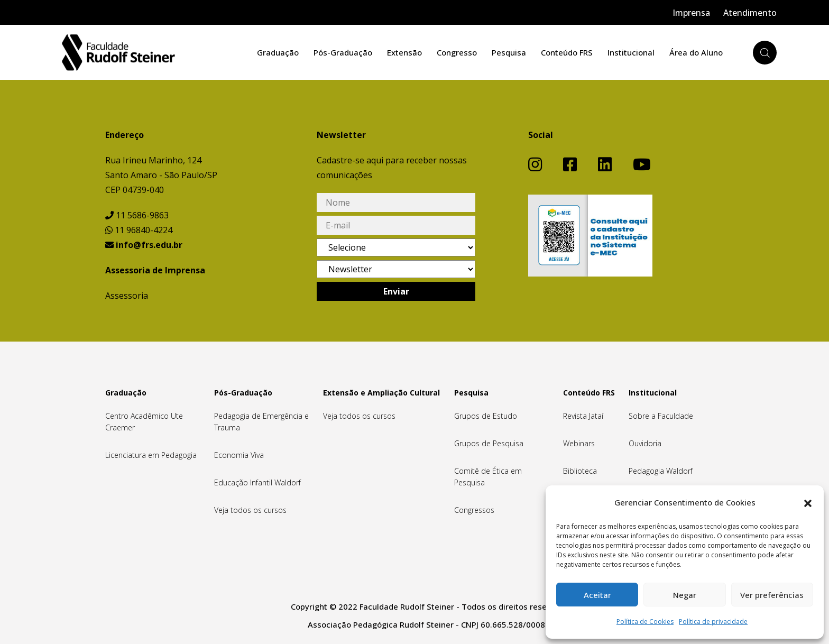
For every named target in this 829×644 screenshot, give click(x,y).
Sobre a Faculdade (661, 416)
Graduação (278, 52)
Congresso (457, 52)
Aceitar (597, 595)
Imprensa (691, 13)
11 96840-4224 (139, 230)
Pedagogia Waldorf (661, 471)
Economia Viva (239, 455)
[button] (808, 502)
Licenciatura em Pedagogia (151, 455)
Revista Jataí (583, 416)
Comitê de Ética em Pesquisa (488, 477)
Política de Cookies (645, 622)
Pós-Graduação (343, 52)
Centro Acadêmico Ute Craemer (144, 422)
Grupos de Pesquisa (489, 443)
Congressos (474, 510)
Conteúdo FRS (567, 52)
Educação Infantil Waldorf (257, 482)
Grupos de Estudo (486, 416)
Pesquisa (509, 52)
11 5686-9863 (137, 215)
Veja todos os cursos (250, 510)
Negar (685, 595)
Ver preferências (772, 595)
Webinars (579, 443)
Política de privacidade (713, 622)
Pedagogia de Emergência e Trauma (261, 422)
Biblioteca (580, 471)
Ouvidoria (645, 443)
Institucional (631, 52)
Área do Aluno (696, 52)
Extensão (404, 52)
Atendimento (750, 13)
